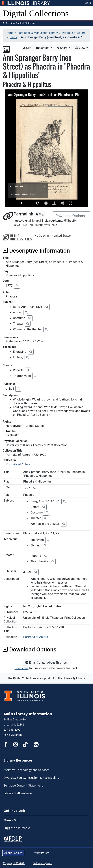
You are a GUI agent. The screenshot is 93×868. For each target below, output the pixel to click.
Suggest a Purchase (17, 828)
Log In (87, 3)
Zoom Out (30, 203)
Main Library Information (28, 714)
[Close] (45, 187)
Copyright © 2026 (14, 863)
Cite (27, 48)
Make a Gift (11, 820)
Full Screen (70, 203)
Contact (43, 48)
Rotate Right (38, 203)
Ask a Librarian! (13, 735)
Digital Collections (36, 13)
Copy (40, 214)
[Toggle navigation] (88, 13)
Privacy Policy (40, 853)
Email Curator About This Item (46, 663)
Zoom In (22, 203)
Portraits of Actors (74, 33)
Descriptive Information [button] (36, 251)
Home (9, 33)
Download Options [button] (30, 649)
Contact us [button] (22, 668)
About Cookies (13, 853)
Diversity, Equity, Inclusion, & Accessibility (31, 778)
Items (13, 37)
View (80, 48)
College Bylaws (42, 863)
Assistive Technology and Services (26, 770)
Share (63, 48)
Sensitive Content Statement (21, 23)
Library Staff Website (18, 793)
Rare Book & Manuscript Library (38, 33)
